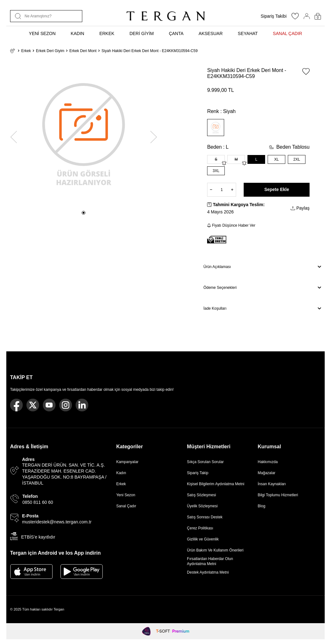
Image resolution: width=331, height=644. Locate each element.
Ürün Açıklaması (262, 267)
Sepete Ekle (277, 189)
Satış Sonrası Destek (205, 517)
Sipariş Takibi (274, 16)
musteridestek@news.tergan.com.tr (57, 522)
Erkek (26, 51)
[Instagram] (66, 405)
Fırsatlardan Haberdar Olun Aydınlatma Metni (210, 561)
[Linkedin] (82, 405)
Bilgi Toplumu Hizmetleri (278, 495)
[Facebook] (16, 405)
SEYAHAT (248, 33)
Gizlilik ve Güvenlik (203, 539)
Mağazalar (267, 473)
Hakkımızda (268, 462)
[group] (84, 133)
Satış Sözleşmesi (201, 495)
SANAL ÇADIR (288, 33)
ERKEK (107, 33)
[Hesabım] (307, 16)
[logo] (165, 16)
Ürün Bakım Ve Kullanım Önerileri (215, 550)
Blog (262, 506)
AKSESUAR (211, 33)
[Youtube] (49, 405)
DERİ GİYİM (142, 33)
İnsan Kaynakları (272, 484)
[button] (84, 213)
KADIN (77, 33)
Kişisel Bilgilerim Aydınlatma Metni (217, 484)
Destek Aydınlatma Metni (208, 572)
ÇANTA (176, 33)
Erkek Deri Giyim (50, 51)
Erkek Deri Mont (83, 51)
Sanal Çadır (126, 506)
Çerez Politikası (200, 528)
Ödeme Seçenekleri (262, 288)
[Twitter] (33, 405)
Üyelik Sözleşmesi (202, 506)
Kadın (121, 473)
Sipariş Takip (198, 473)
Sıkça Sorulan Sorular (205, 462)
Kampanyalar (128, 462)
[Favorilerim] (295, 18)
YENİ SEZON (42, 33)
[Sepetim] (318, 16)
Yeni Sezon (126, 495)
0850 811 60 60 (38, 502)
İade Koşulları (262, 308)
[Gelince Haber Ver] (224, 163)
